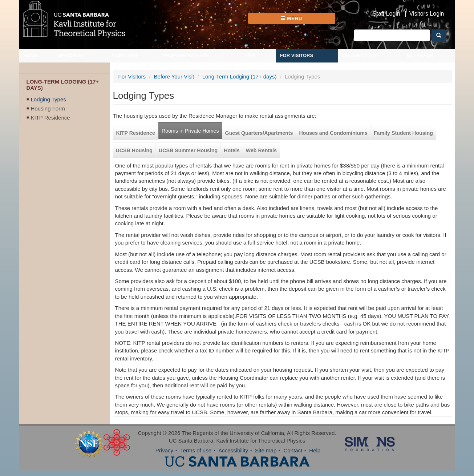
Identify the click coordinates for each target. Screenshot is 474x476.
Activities (125, 55)
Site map (266, 450)
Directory (71, 55)
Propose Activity (186, 55)
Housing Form (48, 108)
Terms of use (196, 450)
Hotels (232, 150)
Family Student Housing (403, 133)
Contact (293, 450)
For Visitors (297, 55)
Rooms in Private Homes (190, 131)
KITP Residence (50, 118)
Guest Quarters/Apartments (259, 133)
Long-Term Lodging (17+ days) (240, 76)
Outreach (420, 55)
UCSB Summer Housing (188, 150)
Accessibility (233, 450)
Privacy (164, 450)
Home (31, 55)
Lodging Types (48, 99)
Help (315, 450)
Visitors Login (427, 14)
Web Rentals (261, 150)
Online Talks (359, 55)
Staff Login (386, 14)
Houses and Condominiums (333, 133)
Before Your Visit (174, 76)
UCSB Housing (134, 150)
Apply (252, 55)
